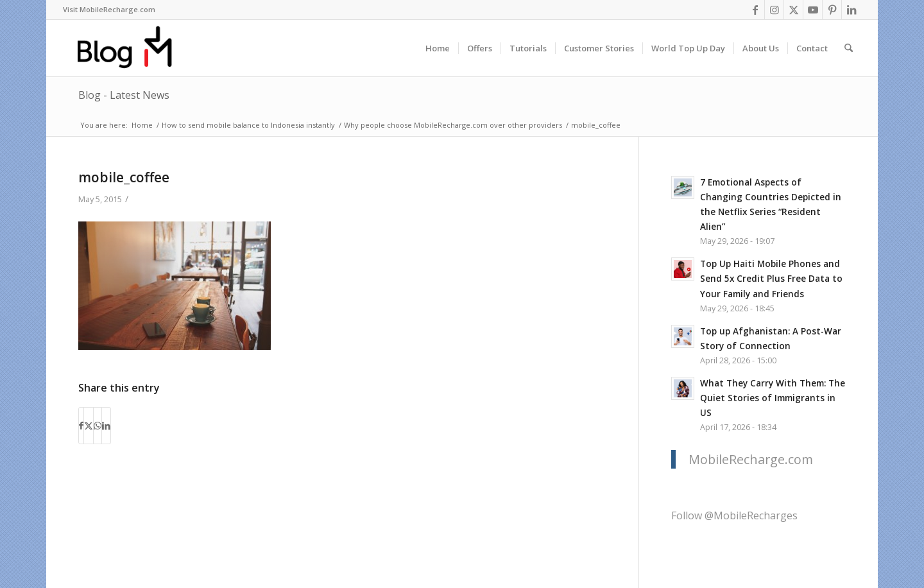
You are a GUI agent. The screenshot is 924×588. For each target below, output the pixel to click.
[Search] (849, 48)
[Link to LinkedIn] (851, 10)
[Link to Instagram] (774, 10)
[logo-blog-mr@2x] (132, 48)
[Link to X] (793, 10)
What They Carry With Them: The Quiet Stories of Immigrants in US (773, 398)
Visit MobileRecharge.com (109, 9)
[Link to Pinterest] (832, 10)
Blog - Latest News (124, 95)
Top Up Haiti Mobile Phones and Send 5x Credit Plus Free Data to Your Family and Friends (771, 278)
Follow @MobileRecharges (734, 515)
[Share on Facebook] (81, 426)
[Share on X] (89, 426)
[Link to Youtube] (813, 10)
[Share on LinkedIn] (106, 426)
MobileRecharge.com (751, 459)
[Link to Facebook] (755, 10)
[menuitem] (109, 10)
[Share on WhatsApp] (98, 426)
